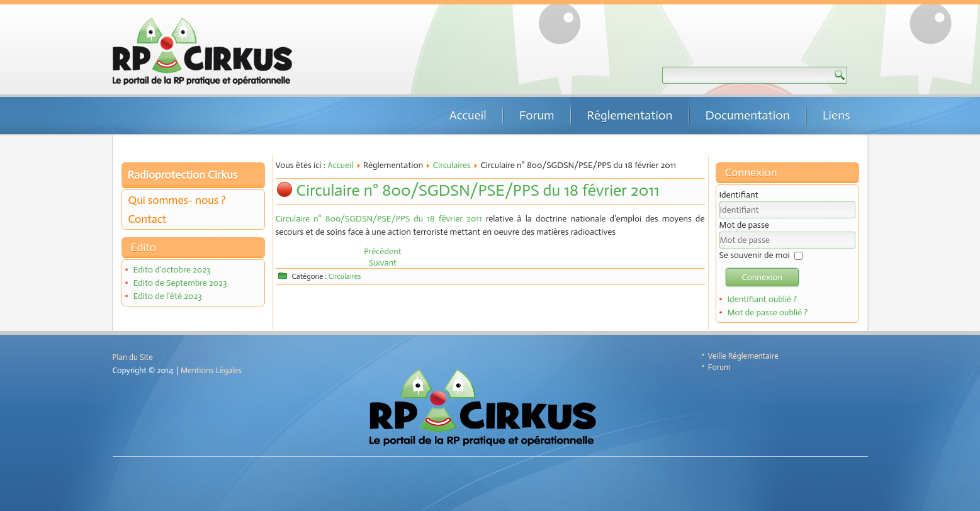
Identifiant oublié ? (762, 299)
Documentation (748, 115)
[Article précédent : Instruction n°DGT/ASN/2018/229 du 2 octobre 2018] (383, 251)
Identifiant (739, 195)
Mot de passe (744, 225)
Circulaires (452, 165)
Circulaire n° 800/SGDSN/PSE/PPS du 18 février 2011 (478, 190)
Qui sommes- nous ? (177, 200)
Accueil (468, 115)
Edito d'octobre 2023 (172, 270)
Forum (537, 115)
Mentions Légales (211, 370)
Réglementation (630, 115)
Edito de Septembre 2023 (180, 283)
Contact (148, 219)
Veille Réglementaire (743, 356)
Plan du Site (133, 357)
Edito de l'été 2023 (167, 296)
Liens (836, 115)
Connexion (763, 277)
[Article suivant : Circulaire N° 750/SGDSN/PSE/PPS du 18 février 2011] (383, 263)
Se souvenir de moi (755, 255)
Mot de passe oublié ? (767, 312)
